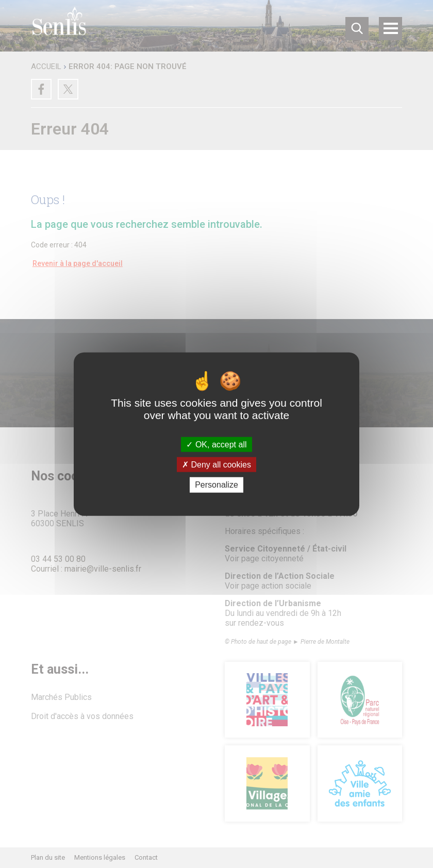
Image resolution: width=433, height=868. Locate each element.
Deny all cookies (216, 465)
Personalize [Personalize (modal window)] (216, 485)
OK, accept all (216, 445)
